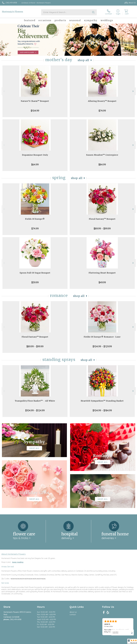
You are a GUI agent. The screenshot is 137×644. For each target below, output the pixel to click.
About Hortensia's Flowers (13, 554)
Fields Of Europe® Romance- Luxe (102, 337)
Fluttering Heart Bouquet (102, 273)
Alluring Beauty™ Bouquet (102, 101)
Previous (4, 91)
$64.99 (35, 164)
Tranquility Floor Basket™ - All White (35, 401)
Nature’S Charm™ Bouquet (35, 101)
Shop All (83, 60)
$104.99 (35, 111)
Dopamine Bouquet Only (35, 155)
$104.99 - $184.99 (102, 410)
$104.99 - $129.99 (102, 346)
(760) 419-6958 (11, 3)
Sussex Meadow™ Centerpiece (102, 155)
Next (133, 91)
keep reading (18, 562)
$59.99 (35, 282)
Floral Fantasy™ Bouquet (102, 219)
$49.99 (102, 282)
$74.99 (102, 111)
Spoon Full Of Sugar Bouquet (35, 273)
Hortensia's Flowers (12, 12)
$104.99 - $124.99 (35, 410)
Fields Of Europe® (35, 219)
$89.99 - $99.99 (102, 228)
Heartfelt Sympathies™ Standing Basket (102, 401)
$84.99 (102, 164)
